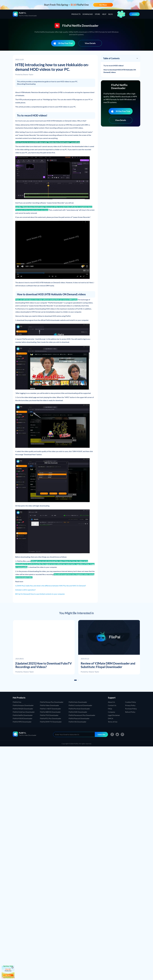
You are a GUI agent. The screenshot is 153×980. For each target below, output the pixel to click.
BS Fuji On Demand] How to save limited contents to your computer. (40, 594)
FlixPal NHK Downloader (78, 712)
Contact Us (112, 705)
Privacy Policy (130, 705)
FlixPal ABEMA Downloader (50, 712)
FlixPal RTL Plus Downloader (51, 718)
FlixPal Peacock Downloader (79, 718)
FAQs (110, 709)
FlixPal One (17, 702)
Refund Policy (130, 712)
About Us (111, 702)
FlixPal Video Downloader (50, 705)
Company (112, 712)
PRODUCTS (76, 14)
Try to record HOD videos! (114, 65)
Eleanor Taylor (28, 74)
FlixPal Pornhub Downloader (79, 709)
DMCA (111, 718)
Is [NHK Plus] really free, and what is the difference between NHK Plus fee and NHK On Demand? (51, 586)
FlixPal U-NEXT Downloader (50, 709)
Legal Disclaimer (114, 715)
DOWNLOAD (88, 14)
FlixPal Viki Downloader (77, 722)
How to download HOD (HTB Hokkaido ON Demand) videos (120, 71)
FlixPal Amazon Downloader (23, 705)
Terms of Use (113, 722)
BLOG (111, 14)
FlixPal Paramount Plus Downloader (82, 715)
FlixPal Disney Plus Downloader (52, 702)
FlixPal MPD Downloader (22, 722)
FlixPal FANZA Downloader (23, 709)
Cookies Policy (131, 702)
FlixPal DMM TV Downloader (51, 722)
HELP (104, 14)
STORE (97, 14)
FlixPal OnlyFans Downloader (24, 712)
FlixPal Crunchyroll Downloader (80, 705)
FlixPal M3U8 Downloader (23, 718)
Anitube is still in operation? (25, 590)
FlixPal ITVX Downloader (49, 715)
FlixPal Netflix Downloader (23, 715)
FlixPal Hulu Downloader (78, 702)
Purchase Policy (131, 709)
